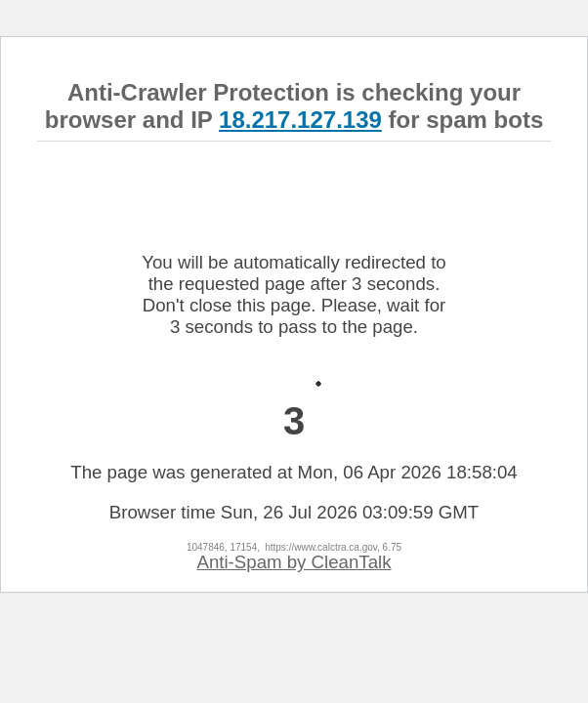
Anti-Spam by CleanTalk (294, 562)
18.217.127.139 (300, 120)
